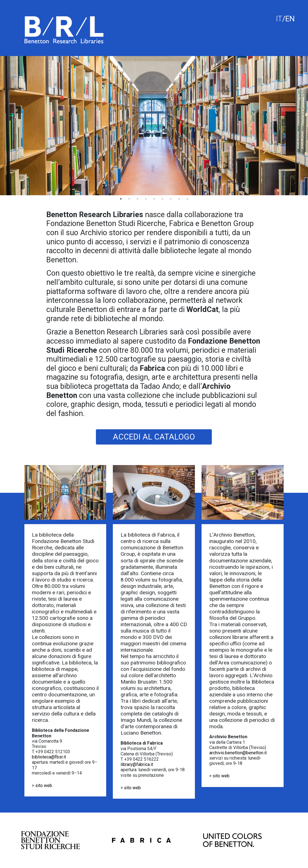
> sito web (42, 785)
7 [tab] (171, 199)
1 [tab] (121, 199)
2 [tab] (129, 199)
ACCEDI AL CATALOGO (154, 437)
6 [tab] (162, 199)
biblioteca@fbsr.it (49, 757)
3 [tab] (138, 199)
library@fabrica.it (137, 764)
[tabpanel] (154, 126)
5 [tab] (154, 199)
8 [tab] (179, 199)
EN (290, 19)
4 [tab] (146, 199)
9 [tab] (187, 199)
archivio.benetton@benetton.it (238, 753)
